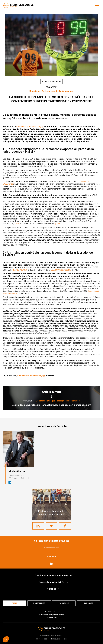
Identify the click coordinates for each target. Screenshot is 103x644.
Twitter (52, 526)
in (52, 563)
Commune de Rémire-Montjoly (30, 126)
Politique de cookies (59, 639)
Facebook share (65, 526)
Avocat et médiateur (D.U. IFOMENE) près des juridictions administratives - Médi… (10, 482)
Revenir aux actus (53, 81)
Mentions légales (43, 639)
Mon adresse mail (52, 547)
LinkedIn (38, 526)
